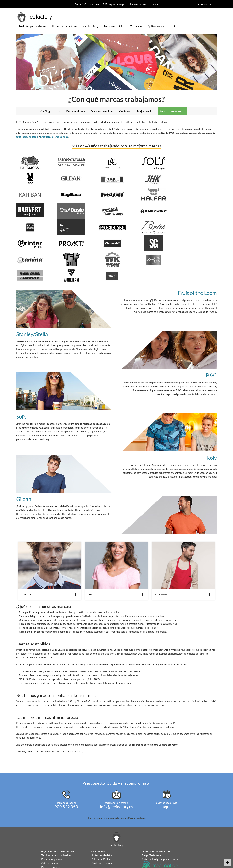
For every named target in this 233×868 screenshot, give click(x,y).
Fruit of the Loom (196, 260)
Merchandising (90, 26)
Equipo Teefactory (151, 823)
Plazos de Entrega (51, 834)
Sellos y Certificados (52, 842)
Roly (211, 425)
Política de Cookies (102, 827)
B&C (211, 343)
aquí (167, 774)
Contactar (205, 5)
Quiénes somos (156, 26)
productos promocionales (54, 137)
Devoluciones (48, 838)
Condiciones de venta (103, 831)
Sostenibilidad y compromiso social (160, 827)
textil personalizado (27, 137)
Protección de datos (102, 823)
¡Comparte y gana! (151, 859)
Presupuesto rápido (114, 26)
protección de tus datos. (133, 786)
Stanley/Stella (33, 302)
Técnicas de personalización (56, 823)
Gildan (24, 466)
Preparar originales (52, 827)
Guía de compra (50, 831)
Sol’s (22, 384)
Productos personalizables (33, 26)
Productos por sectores (65, 26)
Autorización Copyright (54, 846)
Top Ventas (136, 26)
